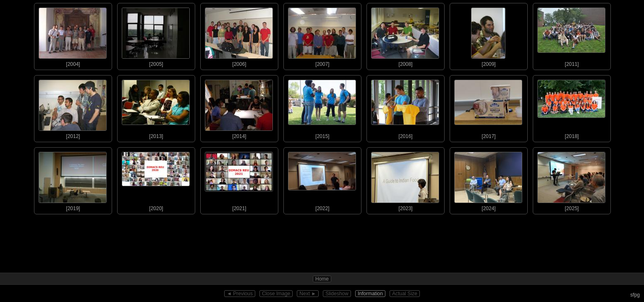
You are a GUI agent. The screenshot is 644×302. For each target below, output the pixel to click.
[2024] (488, 180)
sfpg (635, 295)
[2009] (488, 35)
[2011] (571, 35)
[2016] (405, 107)
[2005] (156, 35)
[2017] (488, 107)
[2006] (239, 35)
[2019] (73, 180)
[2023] (405, 180)
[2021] (239, 180)
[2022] (322, 180)
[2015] (322, 107)
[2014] (239, 107)
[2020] (156, 180)
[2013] (156, 107)
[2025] (571, 180)
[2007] (322, 35)
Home (322, 279)
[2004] (73, 35)
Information (370, 294)
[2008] (405, 35)
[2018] (571, 107)
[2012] (73, 107)
